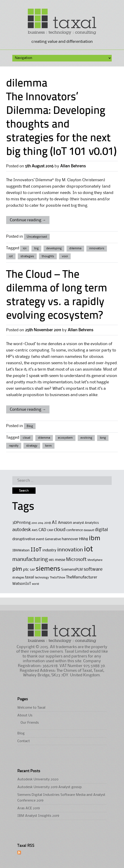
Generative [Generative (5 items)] (53, 539)
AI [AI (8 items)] (54, 523)
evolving (86, 438)
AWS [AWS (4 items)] (35, 530)
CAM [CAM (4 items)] (50, 530)
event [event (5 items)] (40, 539)
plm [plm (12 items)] (17, 569)
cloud (27, 438)
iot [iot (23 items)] (88, 549)
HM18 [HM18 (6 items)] (84, 539)
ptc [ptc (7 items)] (26, 570)
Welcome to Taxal (31, 708)
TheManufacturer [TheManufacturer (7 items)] (82, 577)
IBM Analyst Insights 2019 (38, 816)
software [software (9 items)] (93, 569)
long (103, 438)
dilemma (75, 248)
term (48, 446)
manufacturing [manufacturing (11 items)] (30, 559)
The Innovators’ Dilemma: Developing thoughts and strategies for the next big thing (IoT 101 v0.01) (61, 125)
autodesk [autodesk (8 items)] (22, 530)
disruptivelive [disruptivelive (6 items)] (24, 539)
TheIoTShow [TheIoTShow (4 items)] (58, 578)
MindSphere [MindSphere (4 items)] (95, 560)
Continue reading (28, 220)
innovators (97, 248)
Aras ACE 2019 (28, 808)
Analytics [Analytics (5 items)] (92, 523)
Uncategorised (37, 237)
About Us (25, 715)
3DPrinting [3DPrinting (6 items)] (21, 523)
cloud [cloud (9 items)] (60, 530)
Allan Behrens (73, 166)
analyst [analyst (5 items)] (78, 523)
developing (54, 248)
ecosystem (65, 438)
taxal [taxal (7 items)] (30, 577)
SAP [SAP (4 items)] (32, 570)
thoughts (48, 256)
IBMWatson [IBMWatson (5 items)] (21, 551)
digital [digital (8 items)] (101, 530)
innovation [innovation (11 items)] (70, 550)
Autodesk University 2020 (38, 779)
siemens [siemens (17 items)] (48, 569)
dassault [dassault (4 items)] (89, 530)
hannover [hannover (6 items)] (70, 539)
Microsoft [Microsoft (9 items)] (76, 560)
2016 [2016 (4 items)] (41, 523)
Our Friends (30, 723)
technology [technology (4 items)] (42, 578)
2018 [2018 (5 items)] (48, 523)
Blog (30, 426)
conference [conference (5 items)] (75, 530)
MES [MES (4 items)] (51, 560)
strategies (27, 256)
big (36, 248)
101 (25, 248)
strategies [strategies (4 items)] (18, 578)
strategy (32, 446)
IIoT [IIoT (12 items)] (36, 550)
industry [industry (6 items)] (49, 550)
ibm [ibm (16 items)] (95, 538)
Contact (24, 741)
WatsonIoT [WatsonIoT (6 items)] (22, 584)
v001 (65, 256)
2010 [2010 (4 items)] (34, 523)
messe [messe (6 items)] (60, 560)
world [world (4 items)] (35, 584)
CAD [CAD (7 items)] (42, 530)
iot (11, 256)
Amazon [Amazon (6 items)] (65, 523)
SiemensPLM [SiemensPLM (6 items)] (72, 570)
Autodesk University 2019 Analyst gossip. (50, 787)
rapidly (14, 446)
